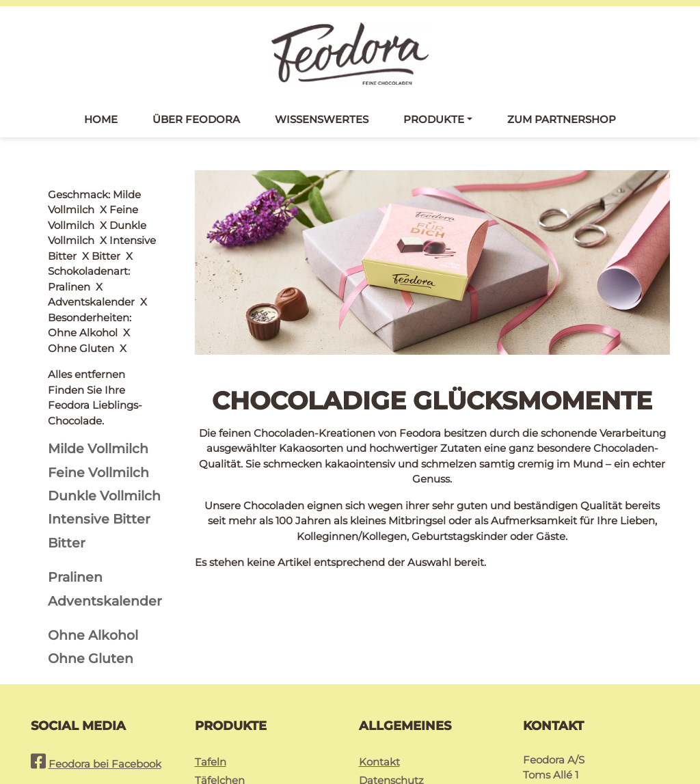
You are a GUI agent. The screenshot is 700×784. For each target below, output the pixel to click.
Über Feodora (196, 122)
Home (101, 122)
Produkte (434, 122)
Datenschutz (391, 680)
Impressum (388, 699)
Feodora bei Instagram (106, 695)
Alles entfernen (86, 197)
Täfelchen (220, 680)
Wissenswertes (322, 122)
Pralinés (215, 699)
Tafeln (211, 662)
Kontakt (379, 662)
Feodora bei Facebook (105, 664)
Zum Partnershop (562, 122)
